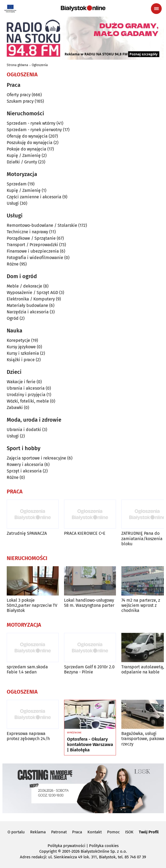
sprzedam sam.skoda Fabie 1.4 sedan (27, 669)
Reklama (38, 832)
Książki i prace (21, 360)
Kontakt (95, 832)
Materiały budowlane (27, 305)
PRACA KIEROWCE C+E (85, 533)
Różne (13, 264)
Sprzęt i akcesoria (24, 471)
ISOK (129, 832)
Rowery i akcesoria (25, 465)
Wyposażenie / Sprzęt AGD (32, 293)
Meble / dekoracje (24, 286)
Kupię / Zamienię (24, 155)
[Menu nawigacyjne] (156, 9)
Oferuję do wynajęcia (27, 136)
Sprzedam (17, 184)
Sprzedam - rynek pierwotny (34, 130)
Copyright (48, 851)
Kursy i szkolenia (23, 353)
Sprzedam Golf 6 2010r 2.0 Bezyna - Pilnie (89, 669)
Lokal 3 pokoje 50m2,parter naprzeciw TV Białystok (32, 605)
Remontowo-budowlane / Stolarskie (42, 225)
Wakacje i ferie (21, 382)
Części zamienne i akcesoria (34, 197)
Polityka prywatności (66, 846)
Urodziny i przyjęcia (26, 395)
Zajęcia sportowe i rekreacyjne (36, 458)
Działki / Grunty (22, 162)
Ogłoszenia (40, 65)
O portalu (16, 832)
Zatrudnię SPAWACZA (27, 533)
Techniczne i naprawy (27, 232)
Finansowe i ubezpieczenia (33, 251)
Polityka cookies (104, 846)
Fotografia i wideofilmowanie (35, 258)
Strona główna (17, 65)
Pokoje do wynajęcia (27, 149)
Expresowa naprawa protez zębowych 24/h (28, 736)
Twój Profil (149, 832)
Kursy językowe (21, 347)
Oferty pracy (19, 95)
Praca (77, 832)
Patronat (59, 832)
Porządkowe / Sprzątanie (31, 238)
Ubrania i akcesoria (26, 388)
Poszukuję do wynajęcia (30, 143)
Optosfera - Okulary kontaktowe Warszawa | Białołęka (90, 745)
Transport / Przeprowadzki (32, 245)
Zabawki (15, 408)
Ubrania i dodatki (24, 430)
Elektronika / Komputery (31, 299)
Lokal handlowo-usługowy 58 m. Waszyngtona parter (89, 603)
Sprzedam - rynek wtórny (31, 123)
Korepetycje (18, 340)
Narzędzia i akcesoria (28, 312)
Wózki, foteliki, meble (28, 401)
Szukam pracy (20, 101)
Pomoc (113, 832)
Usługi (13, 203)
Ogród (13, 318)
